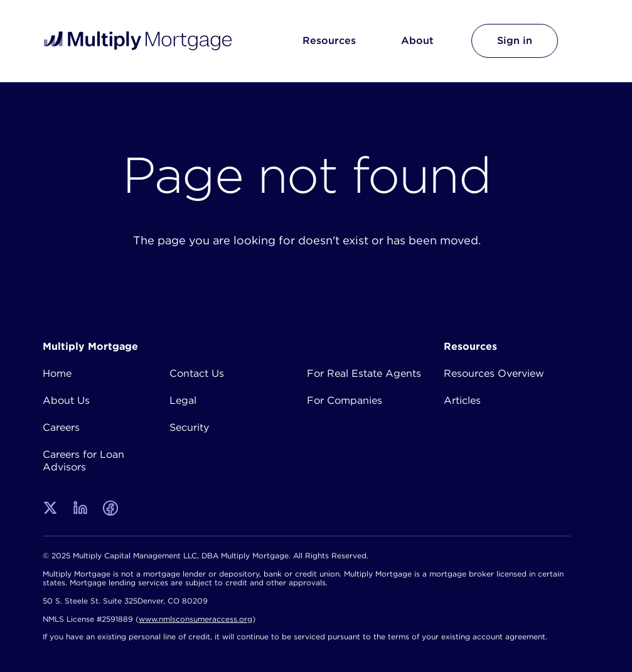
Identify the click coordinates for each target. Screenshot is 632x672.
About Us (66, 400)
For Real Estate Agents (364, 373)
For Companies (345, 400)
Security (189, 427)
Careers (61, 427)
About (417, 40)
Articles (462, 400)
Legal (183, 400)
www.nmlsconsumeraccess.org (195, 619)
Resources (329, 40)
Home (57, 373)
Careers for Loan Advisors (83, 460)
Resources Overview (494, 373)
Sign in (515, 40)
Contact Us (197, 373)
